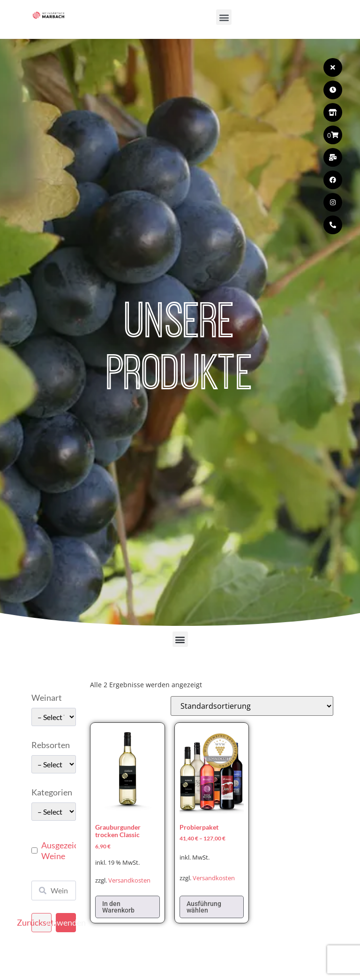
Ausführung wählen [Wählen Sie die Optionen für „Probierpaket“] (204, 907)
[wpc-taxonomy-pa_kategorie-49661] (54, 812)
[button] (224, 17)
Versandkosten (129, 880)
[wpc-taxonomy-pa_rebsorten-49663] (54, 764)
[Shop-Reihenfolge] (252, 706)
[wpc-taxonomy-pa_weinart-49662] (54, 717)
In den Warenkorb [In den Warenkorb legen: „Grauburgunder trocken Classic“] (118, 907)
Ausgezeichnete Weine (70, 850)
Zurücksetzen (41, 922)
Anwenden (66, 922)
